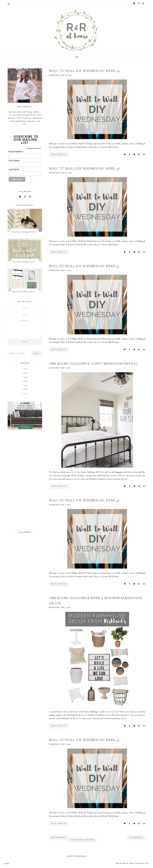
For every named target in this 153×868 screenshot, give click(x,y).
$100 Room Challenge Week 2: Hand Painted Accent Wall (26, 262)
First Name (14, 161)
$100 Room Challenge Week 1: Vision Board (26, 292)
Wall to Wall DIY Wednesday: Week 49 (84, 71)
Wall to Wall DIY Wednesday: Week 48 (84, 169)
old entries (136, 838)
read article (59, 154)
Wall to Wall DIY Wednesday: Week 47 (84, 266)
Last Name (14, 169)
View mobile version (82, 840)
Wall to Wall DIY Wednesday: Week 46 (84, 500)
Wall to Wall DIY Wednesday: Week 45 (84, 740)
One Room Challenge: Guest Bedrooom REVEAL (93, 364)
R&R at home (128, 863)
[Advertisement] (25, 481)
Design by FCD (142, 863)
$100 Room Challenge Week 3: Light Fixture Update (26, 232)
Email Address (17, 152)
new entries (58, 838)
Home (6, 864)
